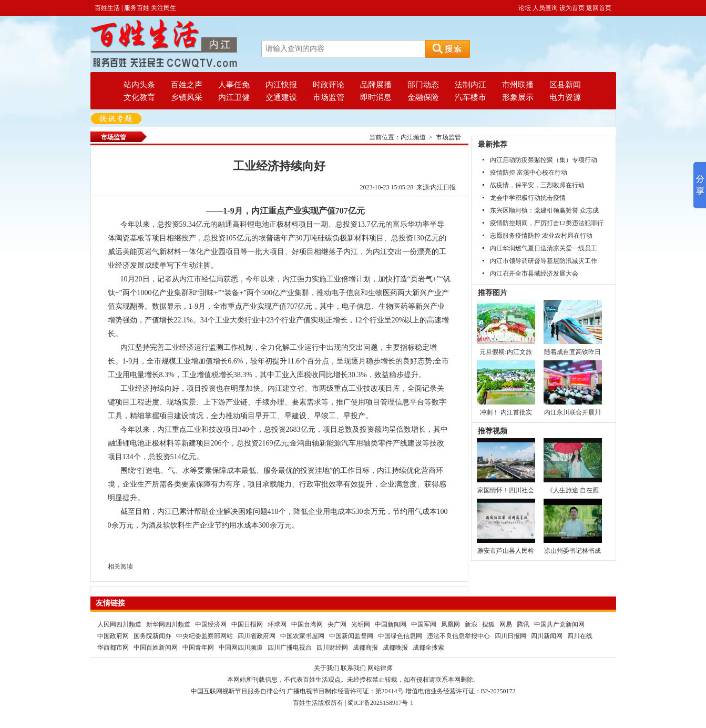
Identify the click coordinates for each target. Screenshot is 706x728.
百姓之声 (187, 85)
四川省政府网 (257, 636)
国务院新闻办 (152, 636)
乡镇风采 (187, 97)
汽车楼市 (470, 97)
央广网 (337, 624)
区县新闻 (565, 85)
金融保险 (423, 97)
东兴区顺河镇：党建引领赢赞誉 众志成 (544, 210)
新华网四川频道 (168, 624)
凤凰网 (451, 624)
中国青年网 (198, 648)
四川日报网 (510, 636)
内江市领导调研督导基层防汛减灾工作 (544, 261)
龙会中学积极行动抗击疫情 (528, 198)
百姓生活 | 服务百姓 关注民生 (135, 8)
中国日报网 (247, 624)
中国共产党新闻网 (559, 624)
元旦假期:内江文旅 (505, 352)
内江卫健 (234, 97)
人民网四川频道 (119, 624)
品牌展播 (376, 85)
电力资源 (565, 97)
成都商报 (365, 648)
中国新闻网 (391, 624)
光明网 (361, 624)
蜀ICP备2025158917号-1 (380, 703)
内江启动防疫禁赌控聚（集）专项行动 (544, 160)
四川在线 (580, 636)
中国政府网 (113, 636)
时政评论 (329, 85)
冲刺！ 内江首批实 (506, 412)
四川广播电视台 (290, 648)
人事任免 (234, 85)
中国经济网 (211, 624)
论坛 (525, 8)
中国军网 (424, 624)
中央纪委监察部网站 (204, 636)
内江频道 (413, 137)
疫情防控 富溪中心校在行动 (529, 173)
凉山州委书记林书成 (572, 551)
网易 (506, 624)
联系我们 (353, 668)
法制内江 (470, 85)
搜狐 (488, 624)
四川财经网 (332, 648)
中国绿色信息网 (400, 636)
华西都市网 (113, 648)
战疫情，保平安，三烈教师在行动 (537, 185)
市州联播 (518, 85)
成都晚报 (395, 648)
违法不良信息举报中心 (458, 636)
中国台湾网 (307, 624)
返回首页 (599, 8)
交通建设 (281, 97)
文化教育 (139, 97)
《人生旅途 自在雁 (573, 490)
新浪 (471, 624)
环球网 (277, 624)
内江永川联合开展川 (572, 412)
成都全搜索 (428, 648)
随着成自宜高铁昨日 (572, 352)
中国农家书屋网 (302, 636)
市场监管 (329, 97)
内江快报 (281, 85)
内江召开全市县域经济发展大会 (534, 274)
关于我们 (326, 668)
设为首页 (572, 8)
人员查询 (545, 8)
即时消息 (376, 97)
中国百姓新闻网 (156, 648)
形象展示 (518, 97)
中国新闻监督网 (351, 636)
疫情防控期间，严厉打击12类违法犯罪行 (547, 223)
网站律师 (380, 668)
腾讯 (523, 624)
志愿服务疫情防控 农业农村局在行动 (541, 236)
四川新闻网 (547, 636)
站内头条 (139, 85)
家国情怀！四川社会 (506, 490)
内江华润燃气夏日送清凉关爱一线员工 (544, 248)
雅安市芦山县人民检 (506, 551)
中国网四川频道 (241, 648)
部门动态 (423, 85)
